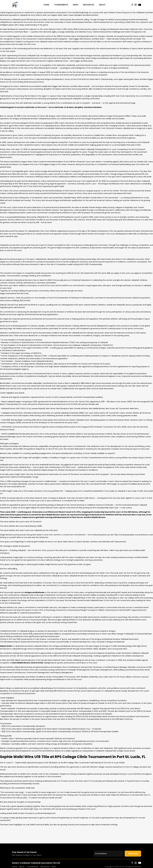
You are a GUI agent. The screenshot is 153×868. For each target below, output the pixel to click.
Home (46, 5)
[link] (27, 631)
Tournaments (61, 5)
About (102, 5)
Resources (89, 5)
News (76, 5)
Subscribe (133, 854)
